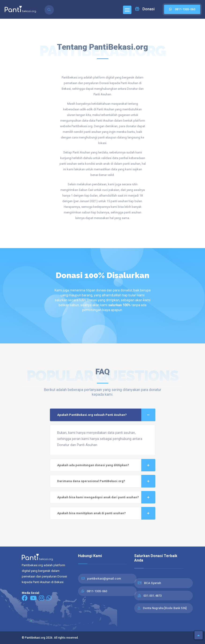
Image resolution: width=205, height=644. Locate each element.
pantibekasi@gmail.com (104, 579)
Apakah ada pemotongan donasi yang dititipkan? (106, 465)
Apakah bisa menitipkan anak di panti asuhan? (106, 513)
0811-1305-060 (97, 591)
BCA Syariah (153, 583)
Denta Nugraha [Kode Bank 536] (165, 608)
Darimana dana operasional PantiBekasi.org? (106, 481)
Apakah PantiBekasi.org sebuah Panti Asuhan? (106, 415)
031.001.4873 (153, 596)
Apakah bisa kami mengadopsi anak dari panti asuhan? (106, 497)
